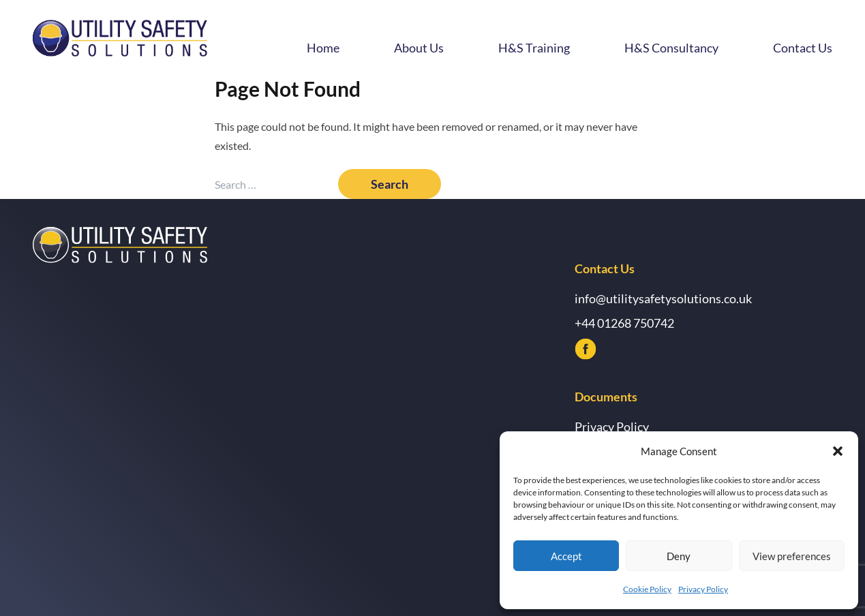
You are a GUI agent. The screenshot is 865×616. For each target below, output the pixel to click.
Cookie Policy (647, 589)
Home (323, 48)
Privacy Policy (703, 589)
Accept (566, 556)
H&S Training (534, 48)
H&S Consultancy (671, 48)
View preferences (792, 556)
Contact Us (803, 48)
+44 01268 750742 (624, 323)
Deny (679, 556)
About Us (419, 48)
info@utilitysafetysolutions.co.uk (663, 298)
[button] (838, 451)
